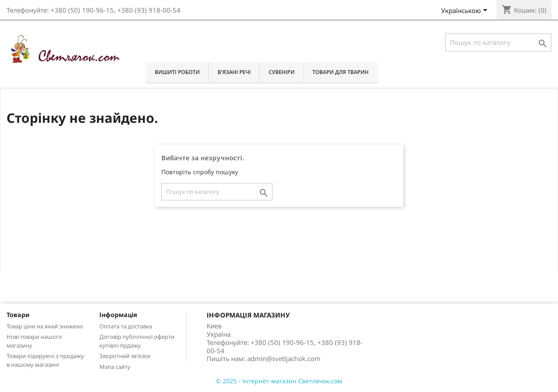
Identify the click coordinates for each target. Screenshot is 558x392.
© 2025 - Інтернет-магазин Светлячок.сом (279, 381)
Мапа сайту (115, 367)
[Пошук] (498, 42)
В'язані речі (234, 72)
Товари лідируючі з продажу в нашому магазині (45, 360)
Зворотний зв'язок (125, 356)
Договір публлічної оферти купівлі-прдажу (137, 341)
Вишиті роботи (177, 72)
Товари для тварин (341, 72)
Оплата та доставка (126, 326)
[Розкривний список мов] (466, 11)
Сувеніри (281, 72)
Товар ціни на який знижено (45, 326)
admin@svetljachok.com (284, 358)
